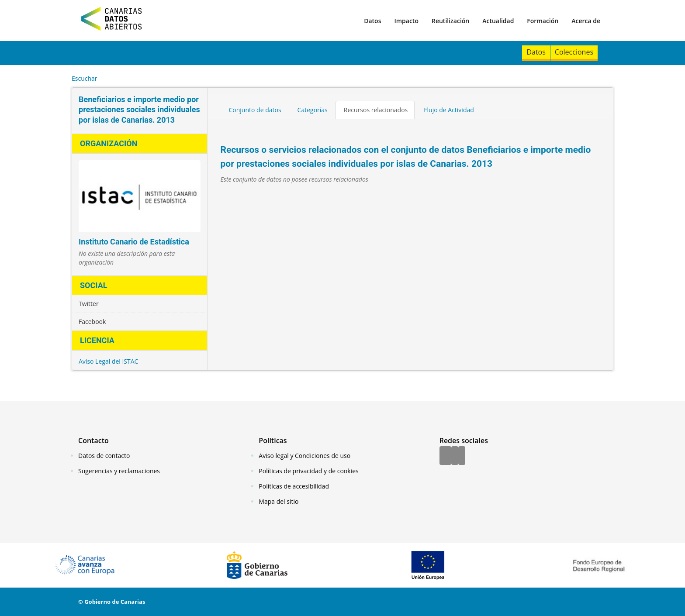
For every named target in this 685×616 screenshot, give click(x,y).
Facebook (92, 322)
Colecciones (574, 52)
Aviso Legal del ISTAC (108, 361)
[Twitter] (455, 456)
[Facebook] (445, 456)
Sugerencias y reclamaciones (119, 471)
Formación (543, 21)
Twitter (89, 304)
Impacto (406, 21)
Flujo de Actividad (449, 110)
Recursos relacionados (376, 110)
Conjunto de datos (255, 110)
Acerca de (586, 21)
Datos (372, 21)
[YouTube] (462, 456)
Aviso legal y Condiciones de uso (304, 456)
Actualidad (498, 21)
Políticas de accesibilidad (294, 486)
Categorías (313, 110)
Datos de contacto (104, 456)
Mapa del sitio (278, 501)
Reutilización (450, 21)
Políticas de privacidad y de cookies (308, 471)
